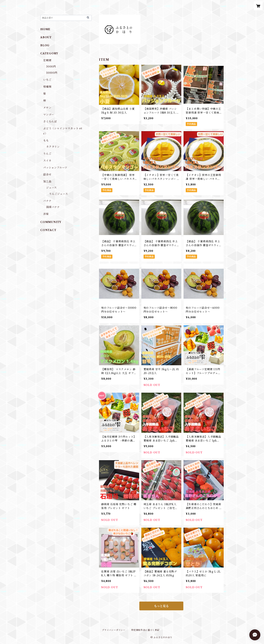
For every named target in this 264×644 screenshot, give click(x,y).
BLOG (45, 45)
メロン (47, 108)
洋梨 (46, 214)
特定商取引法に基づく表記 (145, 630)
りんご (47, 154)
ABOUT (46, 37)
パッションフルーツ (55, 168)
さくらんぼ (50, 121)
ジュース (52, 188)
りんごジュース (59, 194)
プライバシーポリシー (114, 630)
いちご (47, 80)
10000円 (52, 73)
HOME (45, 29)
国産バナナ (53, 207)
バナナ (47, 201)
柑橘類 (47, 87)
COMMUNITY (51, 222)
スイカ (47, 161)
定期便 (47, 60)
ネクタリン (53, 147)
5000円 (51, 67)
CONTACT (48, 230)
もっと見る (161, 606)
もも (46, 140)
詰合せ (47, 174)
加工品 (47, 181)
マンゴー (49, 114)
